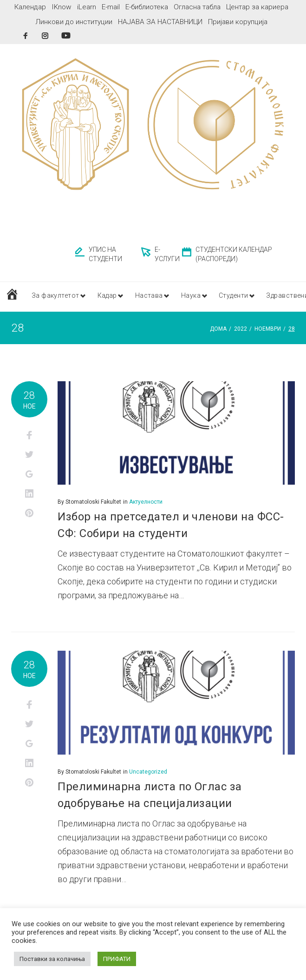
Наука (197, 296)
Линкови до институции (74, 22)
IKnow (62, 7)
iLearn (87, 7)
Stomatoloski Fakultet (93, 502)
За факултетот (55, 296)
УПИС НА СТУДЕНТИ (105, 254)
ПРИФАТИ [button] (117, 959)
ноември (268, 329)
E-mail (111, 7)
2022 (241, 329)
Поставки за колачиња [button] (52, 959)
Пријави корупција (238, 22)
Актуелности (146, 502)
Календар (30, 7)
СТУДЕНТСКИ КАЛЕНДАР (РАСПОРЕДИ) (234, 254)
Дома (218, 329)
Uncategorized (148, 772)
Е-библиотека (147, 7)
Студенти (243, 296)
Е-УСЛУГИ (167, 254)
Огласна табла (197, 7)
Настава (154, 296)
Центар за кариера (257, 7)
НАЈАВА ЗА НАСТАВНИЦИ (160, 22)
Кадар (110, 296)
